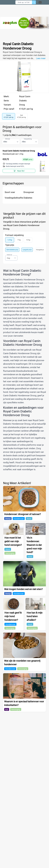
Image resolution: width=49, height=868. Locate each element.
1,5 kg (10, 240)
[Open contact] (40, 2)
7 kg (19, 240)
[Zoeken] (34, 2)
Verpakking (28, 139)
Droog (22, 105)
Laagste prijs (27, 250)
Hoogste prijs (41, 250)
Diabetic (23, 101)
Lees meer (41, 58)
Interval (9, 255)
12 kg (28, 240)
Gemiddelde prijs (12, 250)
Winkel (8, 139)
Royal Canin (25, 96)
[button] (44, 2)
